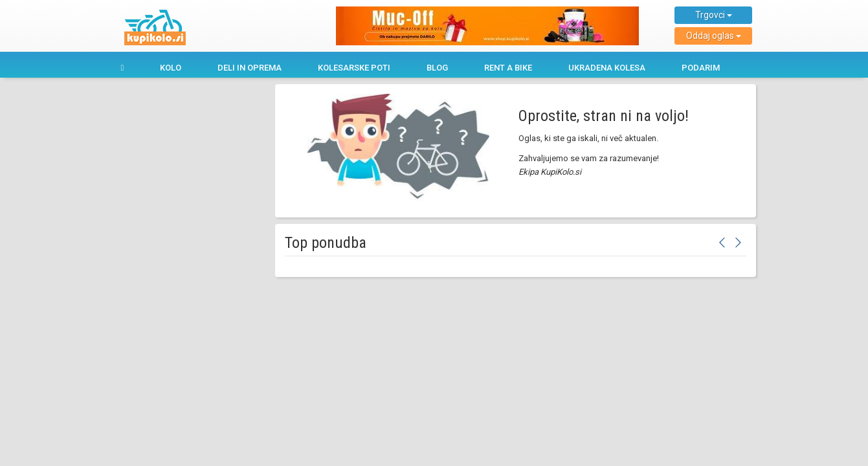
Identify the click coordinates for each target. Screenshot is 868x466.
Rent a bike (508, 68)
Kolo (171, 68)
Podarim (701, 68)
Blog (437, 68)
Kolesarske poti (354, 68)
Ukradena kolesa (607, 68)
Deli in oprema (250, 68)
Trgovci (714, 15)
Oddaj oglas (714, 36)
